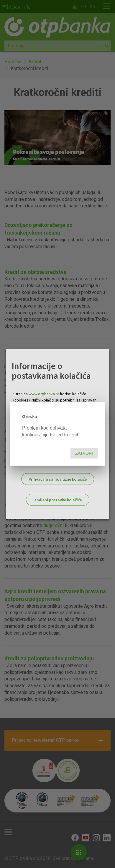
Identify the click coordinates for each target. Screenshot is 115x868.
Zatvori (84, 453)
